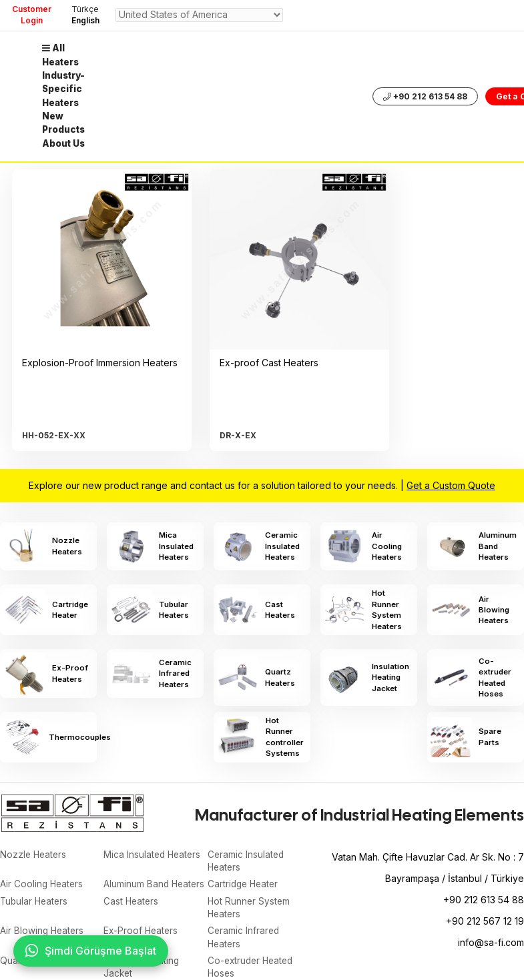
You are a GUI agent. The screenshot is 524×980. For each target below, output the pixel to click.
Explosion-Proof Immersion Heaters (81, 349)
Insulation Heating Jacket (147, 645)
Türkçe (85, 9)
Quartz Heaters (59, 645)
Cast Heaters (148, 582)
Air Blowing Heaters (326, 582)
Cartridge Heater (504, 525)
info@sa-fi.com (491, 851)
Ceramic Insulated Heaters (236, 525)
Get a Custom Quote (451, 468)
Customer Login (32, 15)
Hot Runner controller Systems (415, 645)
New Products (65, 121)
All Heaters (62, 54)
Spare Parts (500, 645)
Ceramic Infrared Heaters (504, 582)
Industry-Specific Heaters (65, 88)
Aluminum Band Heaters (415, 525)
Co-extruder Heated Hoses (236, 645)
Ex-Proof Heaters (415, 582)
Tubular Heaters (59, 582)
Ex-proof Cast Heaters (252, 343)
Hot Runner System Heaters (237, 582)
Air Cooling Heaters (326, 525)
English (85, 20)
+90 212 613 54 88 (428, 96)
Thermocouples (338, 645)
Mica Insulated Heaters (146, 525)
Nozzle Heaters (59, 525)
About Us (65, 141)
